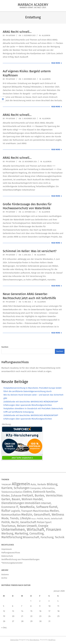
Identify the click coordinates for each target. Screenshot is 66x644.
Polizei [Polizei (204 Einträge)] (41, 522)
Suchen (5, 347)
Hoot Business (34, 640)
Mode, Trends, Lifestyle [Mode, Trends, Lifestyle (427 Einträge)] (16, 518)
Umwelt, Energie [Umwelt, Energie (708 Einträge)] (37, 526)
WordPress (52, 640)
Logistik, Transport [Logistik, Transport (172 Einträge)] (22, 511)
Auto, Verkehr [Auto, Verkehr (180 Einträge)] (38, 484)
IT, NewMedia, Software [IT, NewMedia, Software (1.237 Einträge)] (32, 507)
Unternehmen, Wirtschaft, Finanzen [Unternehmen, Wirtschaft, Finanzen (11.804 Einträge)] (31, 530)
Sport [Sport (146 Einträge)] (48, 522)
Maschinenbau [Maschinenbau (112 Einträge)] (41, 511)
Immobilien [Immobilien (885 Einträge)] (33, 503)
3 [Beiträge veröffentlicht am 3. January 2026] (49, 601)
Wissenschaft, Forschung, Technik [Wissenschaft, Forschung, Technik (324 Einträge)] (44, 537)
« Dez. (4, 628)
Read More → (57, 63)
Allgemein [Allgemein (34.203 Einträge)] (21, 484)
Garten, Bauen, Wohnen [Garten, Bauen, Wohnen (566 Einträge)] (17, 499)
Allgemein (46, 36)
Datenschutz (14, 640)
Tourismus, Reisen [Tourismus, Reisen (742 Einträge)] (14, 526)
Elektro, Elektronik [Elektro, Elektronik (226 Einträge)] (34, 492)
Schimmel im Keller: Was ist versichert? (30, 251)
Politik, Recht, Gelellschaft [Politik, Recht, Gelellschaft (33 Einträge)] (50, 519)
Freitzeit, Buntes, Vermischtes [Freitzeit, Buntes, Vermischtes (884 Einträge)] (42, 495)
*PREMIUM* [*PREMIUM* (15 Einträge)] (6, 485)
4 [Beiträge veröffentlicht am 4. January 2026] (58, 601)
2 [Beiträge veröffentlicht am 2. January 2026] (40, 601)
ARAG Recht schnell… (17, 32)
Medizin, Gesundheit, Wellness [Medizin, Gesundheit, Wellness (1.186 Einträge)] (43, 515)
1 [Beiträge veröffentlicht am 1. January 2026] (31, 601)
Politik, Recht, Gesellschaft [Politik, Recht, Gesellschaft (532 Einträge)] (19, 522)
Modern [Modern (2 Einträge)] (34, 519)
